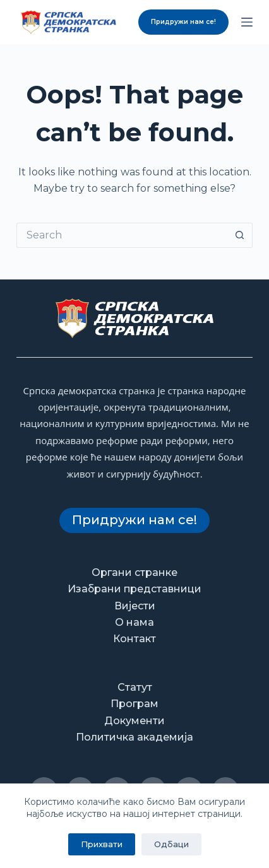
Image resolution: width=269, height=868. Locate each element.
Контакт (134, 639)
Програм (134, 704)
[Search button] (240, 235)
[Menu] (247, 22)
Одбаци (171, 844)
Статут (135, 687)
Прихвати (102, 844)
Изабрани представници (134, 589)
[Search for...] (122, 235)
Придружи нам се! (183, 22)
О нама (134, 622)
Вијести (135, 606)
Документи (134, 721)
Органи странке (134, 572)
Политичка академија (134, 737)
